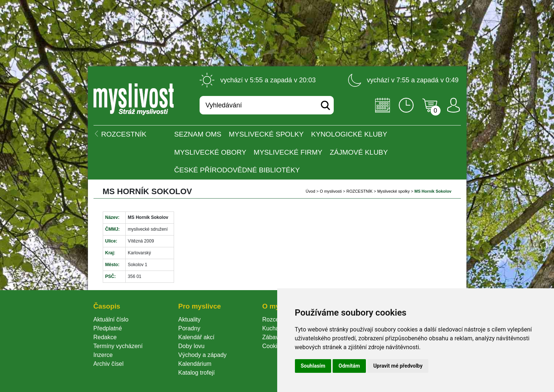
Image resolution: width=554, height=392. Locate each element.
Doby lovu (191, 346)
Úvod (310, 191)
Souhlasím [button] (313, 366)
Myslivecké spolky (266, 134)
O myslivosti (331, 191)
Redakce (105, 337)
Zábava (272, 337)
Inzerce (103, 355)
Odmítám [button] (349, 366)
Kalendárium (195, 364)
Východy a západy (202, 355)
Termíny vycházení (118, 346)
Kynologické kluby (349, 134)
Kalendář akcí (196, 337)
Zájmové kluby (359, 152)
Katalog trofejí (196, 373)
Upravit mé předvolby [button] (398, 366)
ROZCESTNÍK (359, 191)
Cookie (273, 346)
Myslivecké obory (210, 152)
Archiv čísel (109, 364)
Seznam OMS (198, 134)
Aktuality (189, 319)
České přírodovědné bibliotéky (237, 170)
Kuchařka (275, 328)
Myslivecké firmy (288, 152)
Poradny (189, 328)
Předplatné (108, 328)
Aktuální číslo (111, 319)
